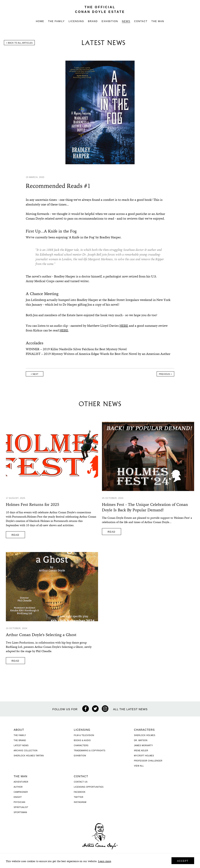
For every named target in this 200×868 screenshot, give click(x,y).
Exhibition (110, 21)
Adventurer (21, 782)
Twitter (79, 797)
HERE (124, 326)
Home (40, 21)
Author (18, 787)
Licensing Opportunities (89, 787)
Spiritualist (21, 807)
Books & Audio (82, 740)
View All (139, 766)
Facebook (80, 792)
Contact (141, 21)
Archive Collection (26, 751)
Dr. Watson (141, 740)
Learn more (104, 861)
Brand (93, 21)
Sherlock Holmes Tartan (29, 756)
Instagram (80, 802)
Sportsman (20, 812)
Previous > (165, 374)
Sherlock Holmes (145, 735)
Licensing (76, 21)
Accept (183, 861)
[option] (100, 112)
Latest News (21, 745)
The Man (158, 21)
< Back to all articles (19, 43)
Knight (18, 797)
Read (15, 535)
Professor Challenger (148, 761)
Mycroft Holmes (144, 756)
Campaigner (21, 792)
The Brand (20, 740)
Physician (19, 802)
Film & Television (84, 735)
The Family (56, 21)
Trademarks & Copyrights (90, 751)
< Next (35, 374)
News (126, 21)
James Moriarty (143, 745)
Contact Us (81, 782)
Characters (81, 745)
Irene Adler (141, 751)
